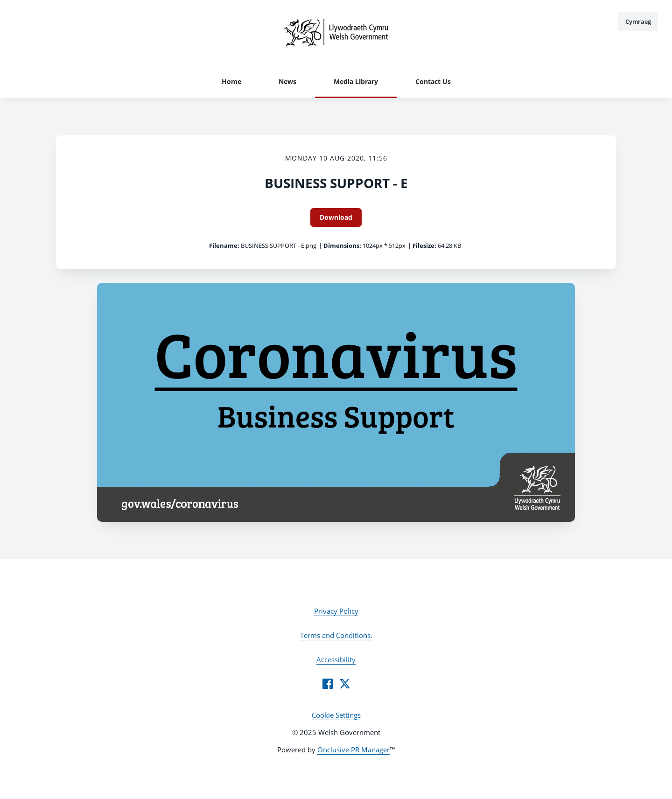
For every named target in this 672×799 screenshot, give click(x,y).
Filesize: (424, 245)
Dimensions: (342, 245)
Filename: (224, 245)
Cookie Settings (336, 715)
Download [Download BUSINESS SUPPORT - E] (336, 217)
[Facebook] (328, 684)
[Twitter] (345, 684)
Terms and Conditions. (336, 635)
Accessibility (336, 659)
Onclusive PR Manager (353, 750)
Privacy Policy (336, 611)
